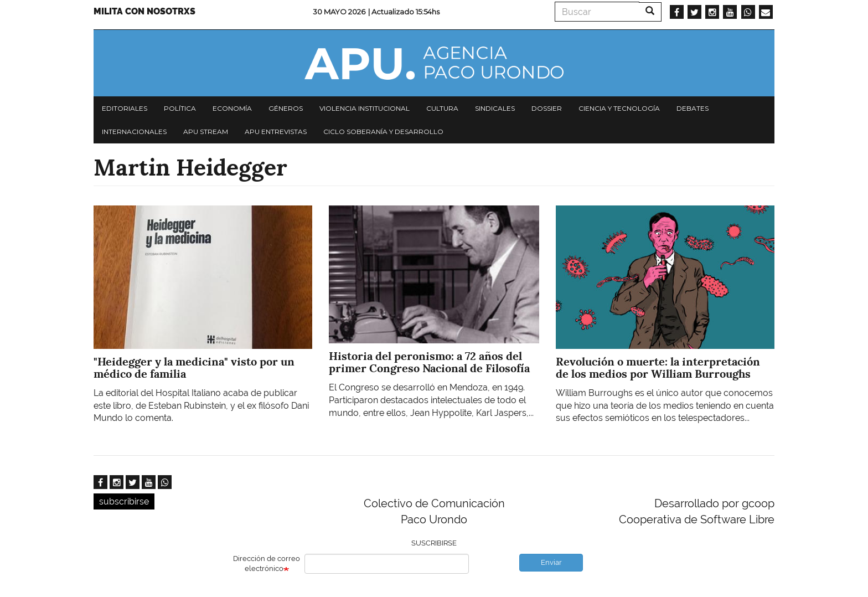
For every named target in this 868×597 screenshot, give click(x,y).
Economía (232, 108)
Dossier (547, 108)
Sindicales (495, 108)
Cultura (442, 108)
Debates (693, 108)
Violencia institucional (365, 108)
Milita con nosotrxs (144, 11)
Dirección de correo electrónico (267, 564)
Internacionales (134, 132)
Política (180, 108)
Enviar (551, 562)
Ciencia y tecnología (619, 108)
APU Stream (206, 132)
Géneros (286, 108)
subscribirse (124, 501)
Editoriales (125, 108)
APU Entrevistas (276, 132)
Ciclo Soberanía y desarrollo (383, 132)
